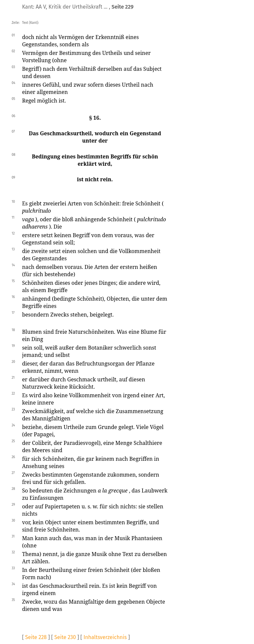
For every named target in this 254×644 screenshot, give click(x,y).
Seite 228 (36, 637)
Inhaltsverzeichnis (105, 637)
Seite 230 (65, 637)
